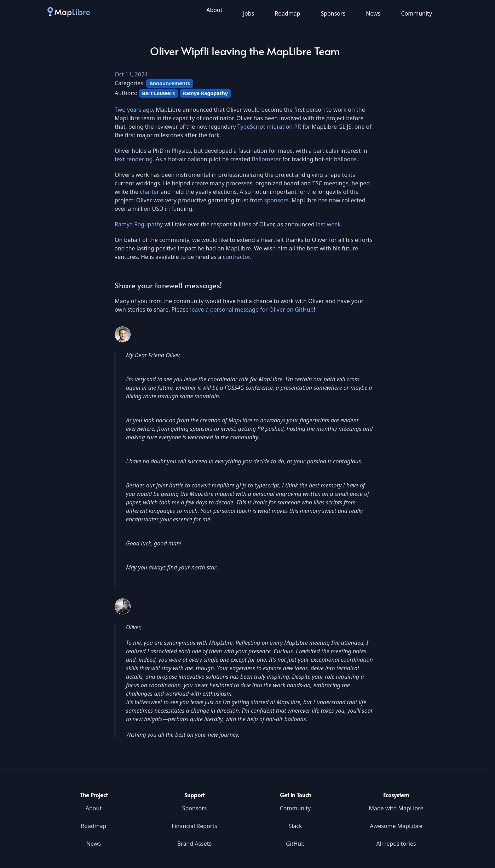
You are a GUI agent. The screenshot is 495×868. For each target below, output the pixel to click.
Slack (295, 826)
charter (149, 192)
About (214, 10)
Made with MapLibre (396, 808)
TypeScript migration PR (269, 127)
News (373, 13)
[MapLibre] (69, 12)
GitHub (295, 844)
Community (416, 13)
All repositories (396, 844)
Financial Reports (194, 826)
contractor (236, 257)
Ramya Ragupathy (139, 224)
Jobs (249, 13)
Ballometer (266, 159)
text (120, 159)
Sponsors (333, 13)
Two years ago (134, 110)
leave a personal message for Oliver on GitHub (252, 309)
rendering (140, 159)
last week (328, 224)
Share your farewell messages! (168, 285)
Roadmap (287, 13)
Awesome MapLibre (396, 826)
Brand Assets (195, 844)
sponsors (277, 200)
